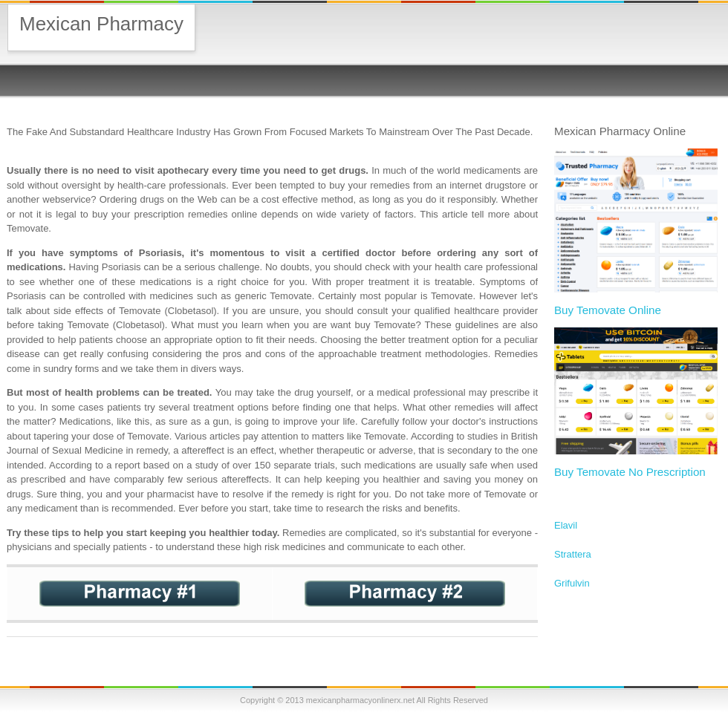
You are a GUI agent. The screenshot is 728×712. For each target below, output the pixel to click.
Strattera (573, 554)
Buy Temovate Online (608, 310)
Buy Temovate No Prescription (630, 472)
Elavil (566, 525)
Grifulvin (572, 583)
